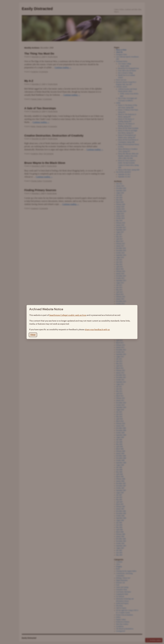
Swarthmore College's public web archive (68, 315)
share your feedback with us (97, 329)
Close (33, 335)
